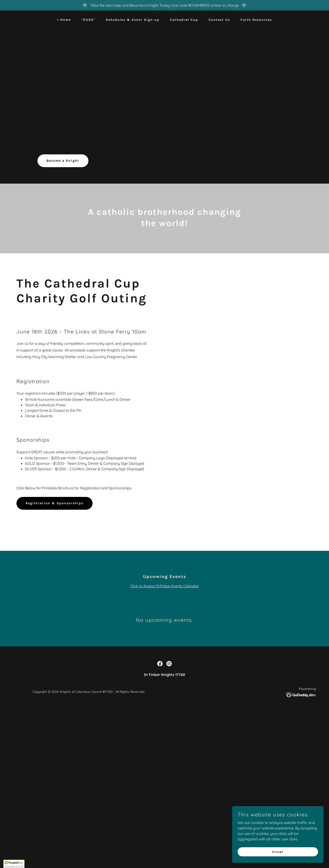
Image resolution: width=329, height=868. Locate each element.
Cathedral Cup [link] (184, 20)
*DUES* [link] (88, 20)
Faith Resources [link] (256, 20)
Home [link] (66, 20)
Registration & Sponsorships (54, 503)
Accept (278, 861)
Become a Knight (63, 161)
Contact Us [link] (219, 20)
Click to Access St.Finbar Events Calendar (164, 586)
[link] (160, 664)
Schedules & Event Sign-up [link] (133, 20)
